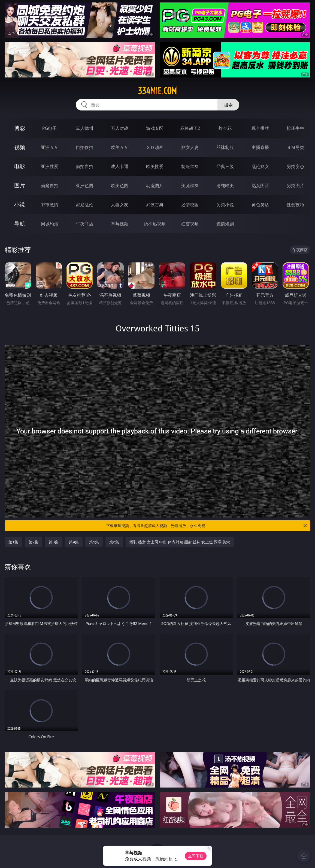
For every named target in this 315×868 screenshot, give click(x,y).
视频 (20, 147)
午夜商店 (84, 224)
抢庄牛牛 (295, 128)
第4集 (74, 542)
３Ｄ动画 (155, 147)
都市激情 (50, 205)
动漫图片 (155, 185)
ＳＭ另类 (295, 147)
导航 (20, 224)
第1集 (13, 542)
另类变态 (295, 166)
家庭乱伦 (84, 205)
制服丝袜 (190, 166)
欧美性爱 (155, 166)
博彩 (20, 128)
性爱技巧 (295, 205)
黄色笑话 (260, 205)
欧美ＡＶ (120, 147)
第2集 (34, 542)
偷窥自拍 (50, 185)
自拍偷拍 (84, 147)
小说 (20, 204)
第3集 (54, 542)
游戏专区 (155, 128)
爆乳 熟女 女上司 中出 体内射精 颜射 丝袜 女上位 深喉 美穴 (180, 542)
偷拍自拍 (84, 166)
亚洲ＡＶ (50, 147)
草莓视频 (120, 224)
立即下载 (196, 856)
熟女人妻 (190, 147)
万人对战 (120, 128)
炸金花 (225, 128)
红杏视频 (190, 224)
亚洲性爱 (50, 166)
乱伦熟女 (260, 166)
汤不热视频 (155, 224)
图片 (20, 185)
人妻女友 (120, 205)
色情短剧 (225, 224)
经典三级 (225, 166)
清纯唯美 (225, 185)
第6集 (114, 542)
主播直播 (260, 147)
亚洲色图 (84, 185)
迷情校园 (190, 205)
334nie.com (157, 91)
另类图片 (295, 185)
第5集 (94, 542)
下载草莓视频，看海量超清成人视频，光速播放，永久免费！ (207, 526)
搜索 (228, 105)
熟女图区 (260, 185)
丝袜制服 (225, 147)
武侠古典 (155, 205)
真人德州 (84, 128)
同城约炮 (50, 224)
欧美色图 (120, 185)
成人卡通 (120, 166)
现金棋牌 (260, 128)
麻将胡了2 (190, 128)
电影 (20, 166)
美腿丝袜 (190, 185)
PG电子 (49, 128)
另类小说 (225, 205)
